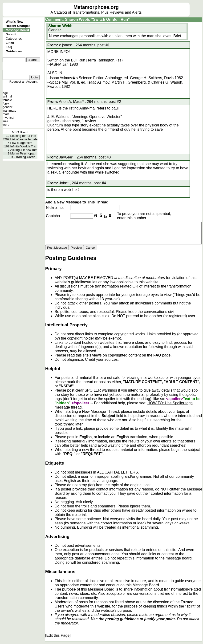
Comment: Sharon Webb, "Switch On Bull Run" (87, 19)
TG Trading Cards (23, 157)
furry (6, 103)
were (6, 125)
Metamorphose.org (96, 7)
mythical (8, 118)
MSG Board (20, 132)
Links (10, 43)
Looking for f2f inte (23, 136)
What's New (14, 22)
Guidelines (14, 51)
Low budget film (21, 143)
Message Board (17, 30)
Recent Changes (18, 26)
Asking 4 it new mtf (24, 150)
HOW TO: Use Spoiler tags (170, 403)
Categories (14, 38)
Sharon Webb (60, 26)
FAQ (9, 47)
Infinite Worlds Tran (24, 146)
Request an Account (23, 82)
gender (8, 107)
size (5, 121)
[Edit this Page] (58, 635)
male (6, 114)
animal (7, 96)
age (5, 93)
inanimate (9, 111)
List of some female (24, 139)
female (7, 100)
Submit (11, 34)
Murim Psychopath (23, 153)
